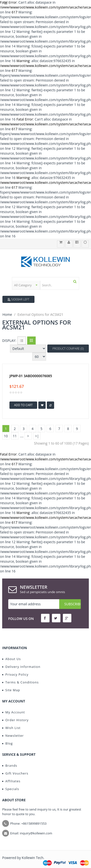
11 (15, 436)
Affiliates (11, 781)
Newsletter (13, 736)
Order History (15, 720)
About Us (12, 659)
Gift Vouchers (15, 773)
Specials (11, 789)
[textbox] (59, 285)
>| (37, 436)
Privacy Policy (15, 674)
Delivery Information (21, 667)
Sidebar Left (18, 299)
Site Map (11, 690)
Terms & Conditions (20, 682)
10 (6, 436)
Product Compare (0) (68, 349)
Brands (10, 765)
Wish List (11, 728)
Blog (8, 743)
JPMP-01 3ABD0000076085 (31, 376)
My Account (14, 712)
